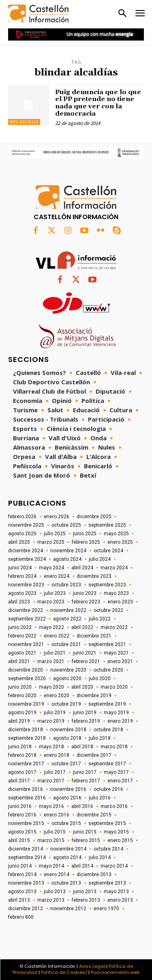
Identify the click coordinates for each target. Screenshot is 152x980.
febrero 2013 (86, 900)
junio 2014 (20, 866)
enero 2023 (120, 602)
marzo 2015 (51, 840)
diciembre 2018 (26, 730)
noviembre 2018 (68, 730)
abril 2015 (19, 840)
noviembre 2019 (26, 704)
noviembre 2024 (68, 551)
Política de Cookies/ (64, 972)
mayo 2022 (51, 627)
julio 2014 (100, 857)
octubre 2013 (66, 883)
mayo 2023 (116, 593)
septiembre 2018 (27, 738)
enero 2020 (57, 696)
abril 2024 (82, 568)
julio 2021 (55, 653)
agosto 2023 (22, 593)
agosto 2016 (67, 798)
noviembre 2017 (26, 764)
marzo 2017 (51, 781)
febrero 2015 (86, 840)
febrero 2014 (22, 874)
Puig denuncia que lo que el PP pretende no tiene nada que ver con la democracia (98, 103)
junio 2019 (85, 713)
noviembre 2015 (26, 823)
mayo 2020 (51, 687)
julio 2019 (55, 713)
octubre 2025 (66, 525)
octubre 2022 (108, 610)
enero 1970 (106, 909)
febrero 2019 (86, 721)
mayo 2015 (116, 832)
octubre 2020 (108, 670)
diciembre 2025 (94, 517)
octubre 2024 (108, 551)
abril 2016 (82, 806)
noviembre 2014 (68, 849)
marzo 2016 (114, 806)
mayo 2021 (116, 653)
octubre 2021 (66, 644)
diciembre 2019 (94, 696)
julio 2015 (55, 832)
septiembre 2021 (107, 644)
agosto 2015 (22, 832)
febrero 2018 (22, 755)
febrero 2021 (86, 661)
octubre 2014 (108, 849)
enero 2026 (57, 517)
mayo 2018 (51, 747)
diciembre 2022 (26, 610)
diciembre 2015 (94, 815)
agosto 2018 (67, 738)
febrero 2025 (86, 542)
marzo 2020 (114, 687)
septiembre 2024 (27, 559)
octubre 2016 (108, 789)
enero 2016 (57, 815)
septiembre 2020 (27, 678)
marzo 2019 (51, 721)
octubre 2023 (66, 585)
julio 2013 (55, 892)
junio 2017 (85, 772)
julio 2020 (100, 678)
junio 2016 (20, 806)
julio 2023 (55, 593)
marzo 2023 (51, 602)
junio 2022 (20, 627)
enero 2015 (120, 840)
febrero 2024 (22, 576)
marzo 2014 (114, 866)
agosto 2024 (67, 559)
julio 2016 (100, 798)
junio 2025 (85, 534)
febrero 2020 (22, 696)
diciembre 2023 (94, 576)
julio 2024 (100, 559)
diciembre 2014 (26, 849)
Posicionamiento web (115, 972)
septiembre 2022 (27, 619)
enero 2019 (120, 721)
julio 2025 (55, 534)
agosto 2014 (67, 857)
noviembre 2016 (68, 789)
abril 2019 (19, 721)
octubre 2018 (108, 730)
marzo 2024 (114, 568)
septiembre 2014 (27, 857)
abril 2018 (82, 747)
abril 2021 (19, 661)
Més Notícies (24, 122)
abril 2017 (19, 781)
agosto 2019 (22, 713)
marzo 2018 (114, 747)
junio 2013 (85, 892)
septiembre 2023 (107, 585)
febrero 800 (21, 917)
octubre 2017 (66, 764)
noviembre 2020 (68, 670)
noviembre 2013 (26, 883)
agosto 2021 (22, 653)
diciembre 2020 (26, 670)
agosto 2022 (67, 619)
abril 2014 (82, 866)
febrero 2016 (22, 815)
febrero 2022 (22, 636)
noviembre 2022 (68, 610)
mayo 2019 (116, 713)
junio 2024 (20, 568)
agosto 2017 (22, 772)
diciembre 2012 (26, 909)
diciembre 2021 (94, 636)
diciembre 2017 (94, 755)
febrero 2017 (86, 781)
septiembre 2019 (107, 704)
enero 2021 (120, 661)
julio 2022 (100, 619)
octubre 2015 (66, 823)
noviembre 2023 (26, 585)
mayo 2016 (51, 806)
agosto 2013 (22, 892)
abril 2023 (19, 602)
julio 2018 (100, 738)
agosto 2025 (22, 534)
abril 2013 (19, 900)
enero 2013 (120, 900)
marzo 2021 (51, 661)
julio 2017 (55, 772)
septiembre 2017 (107, 764)
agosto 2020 (67, 678)
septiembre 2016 (27, 798)
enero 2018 (57, 755)
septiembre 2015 (107, 823)
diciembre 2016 (26, 789)
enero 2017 (120, 781)
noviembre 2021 (26, 644)
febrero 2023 (86, 602)
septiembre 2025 (107, 525)
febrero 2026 (22, 517)
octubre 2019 (66, 704)
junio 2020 (20, 687)
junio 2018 (20, 747)
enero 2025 (120, 542)
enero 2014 (57, 874)
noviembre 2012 (68, 909)
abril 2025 (19, 542)
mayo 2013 (116, 892)
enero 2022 (57, 636)
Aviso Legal (92, 966)
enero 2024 (57, 576)
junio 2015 (85, 832)
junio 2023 (85, 593)
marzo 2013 (51, 900)
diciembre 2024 (26, 551)
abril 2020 (82, 687)
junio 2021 (85, 653)
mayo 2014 (51, 866)
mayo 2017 (116, 772)
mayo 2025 (116, 534)
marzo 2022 (114, 627)
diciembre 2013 (94, 874)
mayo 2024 (51, 568)
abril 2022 (82, 627)
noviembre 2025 (26, 525)
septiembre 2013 (107, 883)
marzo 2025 (51, 542)
